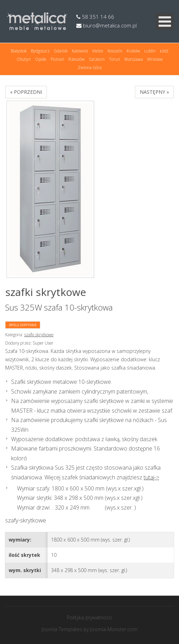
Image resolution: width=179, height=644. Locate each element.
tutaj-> (151, 477)
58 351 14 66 (95, 17)
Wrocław (155, 59)
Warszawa (134, 59)
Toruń (114, 59)
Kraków (133, 51)
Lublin (150, 51)
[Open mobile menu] (165, 21)
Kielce (98, 51)
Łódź (164, 51)
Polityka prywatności (89, 617)
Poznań (57, 59)
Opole (41, 59)
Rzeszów (76, 59)
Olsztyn (24, 59)
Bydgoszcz (40, 51)
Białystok (19, 51)
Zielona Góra (90, 68)
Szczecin (97, 59)
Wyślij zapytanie (23, 325)
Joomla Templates (62, 629)
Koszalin (115, 51)
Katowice (80, 51)
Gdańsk (61, 51)
